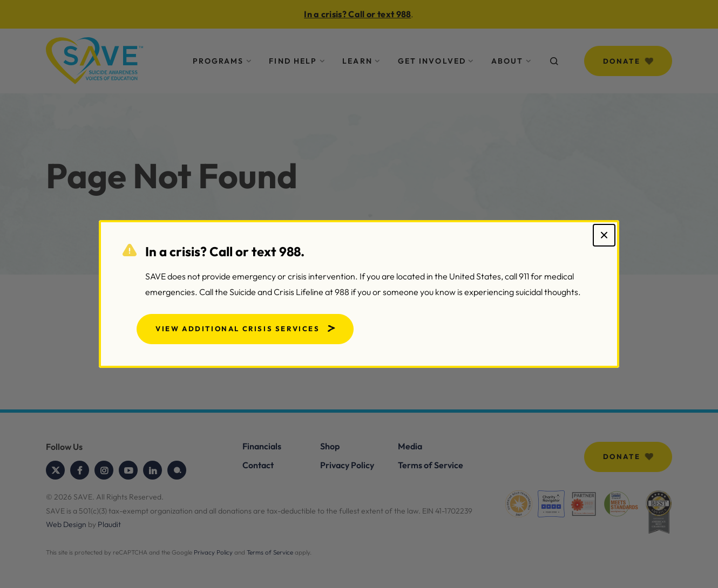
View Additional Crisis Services (238, 329)
